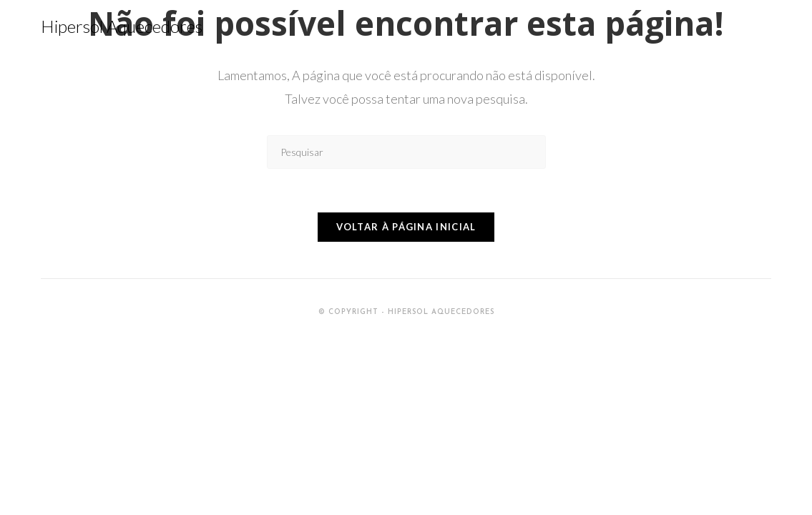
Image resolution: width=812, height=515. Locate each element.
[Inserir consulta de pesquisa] (406, 152)
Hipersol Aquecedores (122, 26)
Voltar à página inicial (406, 227)
